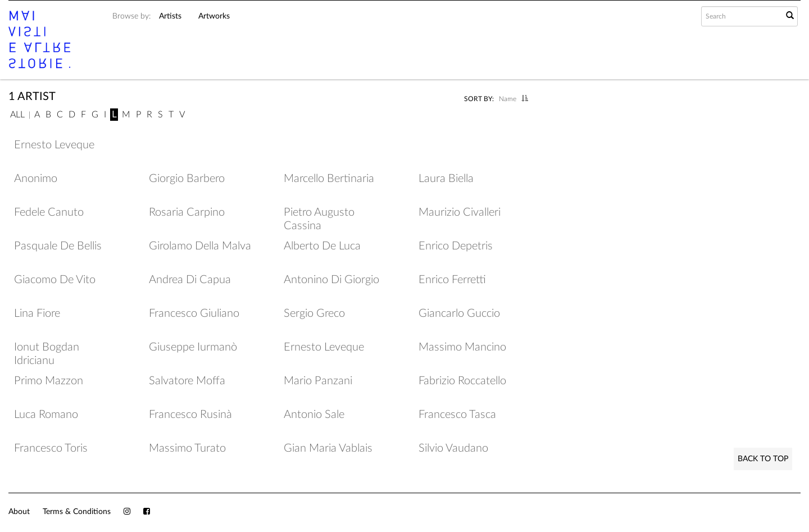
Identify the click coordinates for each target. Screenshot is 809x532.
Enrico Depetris (456, 246)
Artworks (214, 16)
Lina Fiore (37, 313)
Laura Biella (446, 179)
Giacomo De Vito (55, 280)
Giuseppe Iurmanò (193, 347)
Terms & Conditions (77, 512)
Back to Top (763, 459)
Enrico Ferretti (452, 280)
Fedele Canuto (49, 212)
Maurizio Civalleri (460, 212)
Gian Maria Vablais (328, 448)
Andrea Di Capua (190, 280)
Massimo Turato (187, 448)
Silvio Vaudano (453, 448)
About (19, 512)
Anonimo (36, 179)
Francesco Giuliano (194, 313)
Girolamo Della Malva (200, 246)
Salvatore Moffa (187, 381)
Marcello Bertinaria (329, 179)
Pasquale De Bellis (58, 246)
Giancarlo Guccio (459, 313)
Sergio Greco (314, 313)
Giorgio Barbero (187, 179)
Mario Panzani (318, 381)
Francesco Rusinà (190, 415)
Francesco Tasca (457, 415)
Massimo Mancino (462, 347)
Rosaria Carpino (187, 212)
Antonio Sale (314, 415)
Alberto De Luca (322, 246)
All (17, 115)
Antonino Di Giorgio (331, 280)
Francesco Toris (51, 448)
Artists (170, 16)
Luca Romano (46, 415)
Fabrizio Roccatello (462, 381)
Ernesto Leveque (54, 145)
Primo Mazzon (49, 381)
